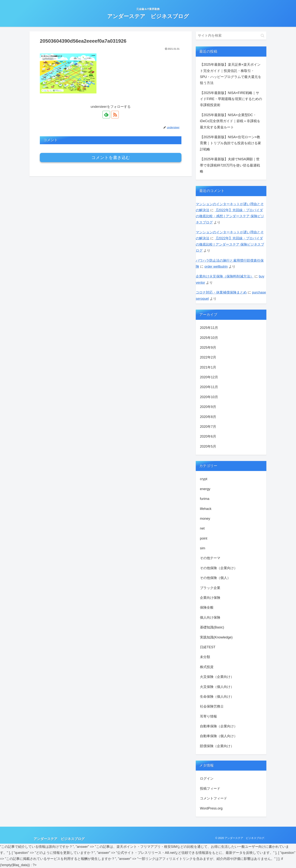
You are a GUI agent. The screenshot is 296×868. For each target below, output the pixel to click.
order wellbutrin (216, 267)
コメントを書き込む (111, 158)
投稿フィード (210, 789)
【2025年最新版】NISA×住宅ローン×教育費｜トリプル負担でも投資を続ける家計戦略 (230, 143)
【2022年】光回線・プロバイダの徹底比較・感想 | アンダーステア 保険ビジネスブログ (230, 216)
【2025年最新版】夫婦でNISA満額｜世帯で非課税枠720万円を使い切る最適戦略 (230, 165)
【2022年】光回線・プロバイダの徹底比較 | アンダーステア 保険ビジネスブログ (230, 244)
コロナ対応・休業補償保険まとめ (221, 292)
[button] (262, 36)
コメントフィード (214, 798)
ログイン (207, 779)
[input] (231, 36)
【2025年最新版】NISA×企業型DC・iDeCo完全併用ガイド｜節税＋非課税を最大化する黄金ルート (230, 121)
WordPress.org (211, 808)
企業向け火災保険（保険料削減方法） (225, 276)
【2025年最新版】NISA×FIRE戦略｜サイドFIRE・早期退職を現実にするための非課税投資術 (231, 99)
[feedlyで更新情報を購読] (106, 115)
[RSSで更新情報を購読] (115, 115)
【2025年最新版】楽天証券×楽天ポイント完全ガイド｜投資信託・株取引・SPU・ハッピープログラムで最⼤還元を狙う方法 (231, 74)
